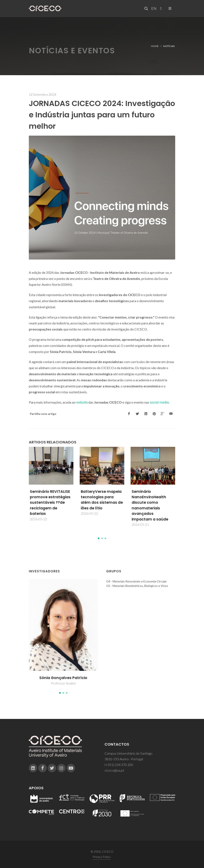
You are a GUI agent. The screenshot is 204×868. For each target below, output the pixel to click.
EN (153, 8)
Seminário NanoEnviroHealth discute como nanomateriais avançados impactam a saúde (150, 505)
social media (159, 402)
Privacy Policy (102, 857)
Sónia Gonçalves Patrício (63, 678)
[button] (99, 538)
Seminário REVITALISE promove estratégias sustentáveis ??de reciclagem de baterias (50, 503)
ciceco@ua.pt (114, 770)
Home (155, 46)
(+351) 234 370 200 (119, 765)
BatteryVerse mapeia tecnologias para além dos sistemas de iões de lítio (102, 500)
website (82, 402)
